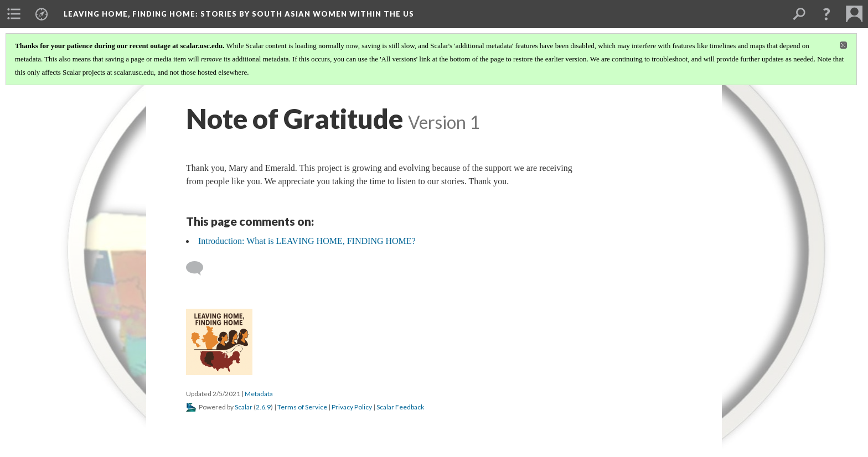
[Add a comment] (200, 268)
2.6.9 (263, 407)
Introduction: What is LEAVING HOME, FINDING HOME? (307, 241)
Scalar (244, 407)
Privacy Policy (352, 407)
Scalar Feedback (400, 407)
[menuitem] (14, 14)
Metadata (259, 394)
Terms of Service (302, 407)
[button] (826, 14)
